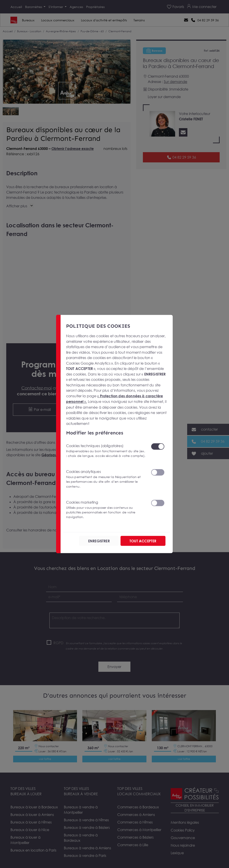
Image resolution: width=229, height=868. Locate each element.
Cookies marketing (106, 510)
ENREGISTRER (99, 541)
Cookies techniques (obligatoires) (106, 451)
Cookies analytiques (106, 479)
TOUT (143, 541)
